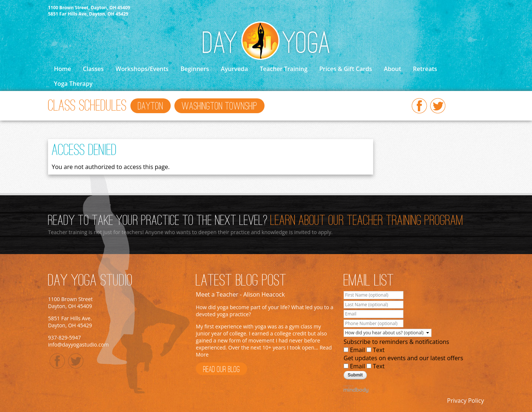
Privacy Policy (465, 401)
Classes (93, 69)
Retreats (425, 69)
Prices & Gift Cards (346, 69)
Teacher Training (284, 69)
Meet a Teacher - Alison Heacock (240, 294)
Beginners (195, 69)
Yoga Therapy (73, 84)
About (393, 69)
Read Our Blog (221, 370)
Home (62, 69)
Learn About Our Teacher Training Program (367, 221)
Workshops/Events (142, 69)
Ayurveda (234, 69)
